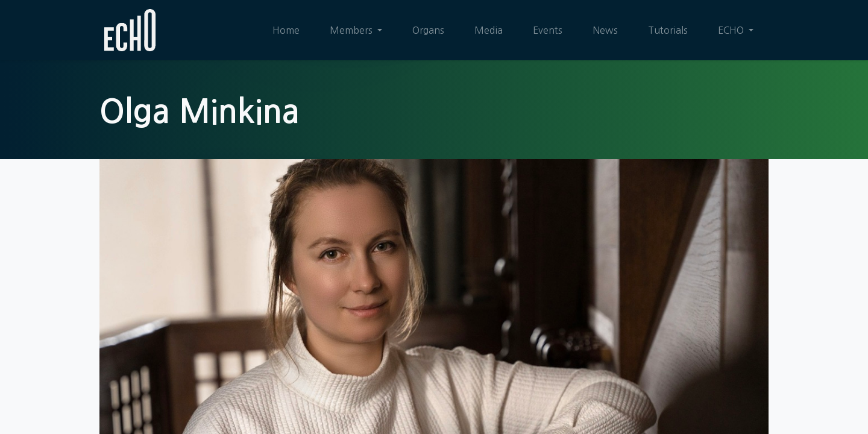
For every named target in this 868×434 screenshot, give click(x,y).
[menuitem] (286, 30)
